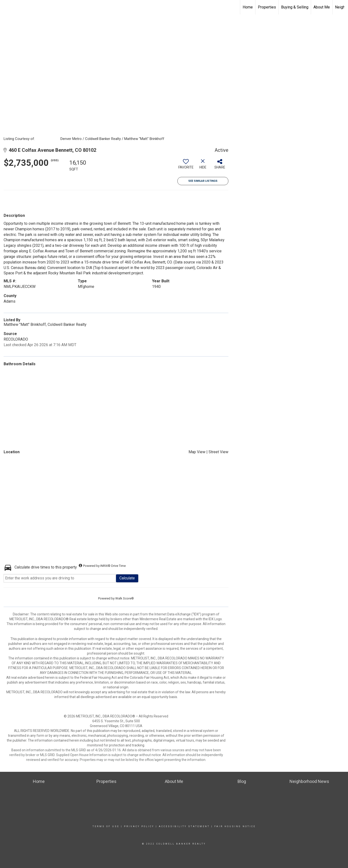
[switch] (186, 166)
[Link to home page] (174, 7)
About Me (322, 7)
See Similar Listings (203, 181)
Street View (218, 452)
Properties (267, 7)
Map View (197, 452)
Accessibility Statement (184, 826)
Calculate (127, 578)
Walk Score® (125, 598)
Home (248, 7)
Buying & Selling (295, 7)
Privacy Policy (139, 826)
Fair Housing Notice (235, 826)
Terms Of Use (106, 826)
